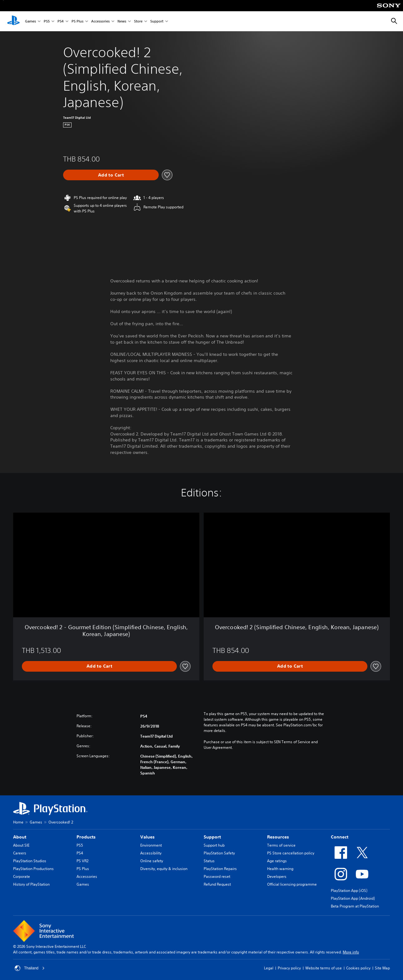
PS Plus (77, 21)
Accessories (100, 21)
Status (209, 861)
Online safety (152, 861)
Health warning (280, 869)
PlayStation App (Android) (353, 898)
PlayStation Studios (30, 861)
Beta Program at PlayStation (355, 906)
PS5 (47, 21)
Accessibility (151, 853)
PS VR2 (82, 861)
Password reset (217, 876)
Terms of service (281, 845)
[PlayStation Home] (13, 21)
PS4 (61, 21)
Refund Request (217, 884)
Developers (277, 876)
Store (138, 21)
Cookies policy (358, 968)
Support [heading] (212, 837)
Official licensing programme (292, 884)
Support (157, 21)
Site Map (382, 968)
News (122, 21)
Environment (151, 845)
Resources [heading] (278, 837)
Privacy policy (289, 968)
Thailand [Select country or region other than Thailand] (30, 968)
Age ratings (277, 861)
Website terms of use (323, 968)
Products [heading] (86, 837)
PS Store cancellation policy (291, 853)
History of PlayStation (31, 884)
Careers (20, 853)
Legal (269, 968)
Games (30, 21)
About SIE (21, 845)
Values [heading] (147, 837)
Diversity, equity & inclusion (164, 869)
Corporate (22, 876)
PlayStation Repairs (220, 869)
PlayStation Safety (219, 853)
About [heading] (20, 837)
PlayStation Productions (33, 869)
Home (18, 822)
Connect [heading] (340, 837)
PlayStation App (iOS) (349, 890)
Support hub (214, 845)
